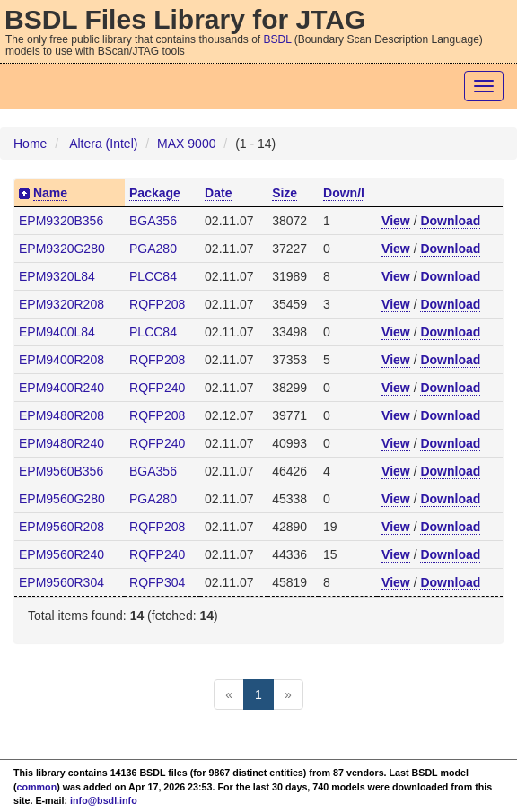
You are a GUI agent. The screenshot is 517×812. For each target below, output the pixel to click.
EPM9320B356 (61, 221)
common (37, 787)
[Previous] (229, 694)
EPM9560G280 (62, 499)
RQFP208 (157, 304)
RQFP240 (157, 388)
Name (50, 193)
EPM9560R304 (61, 582)
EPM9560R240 (61, 554)
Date (218, 193)
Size (285, 193)
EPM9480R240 (61, 443)
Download (450, 221)
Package (155, 193)
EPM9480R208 (61, 415)
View (396, 221)
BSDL (278, 39)
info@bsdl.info (104, 800)
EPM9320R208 (61, 304)
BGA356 (153, 221)
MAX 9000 (186, 144)
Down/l (344, 193)
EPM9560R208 (61, 527)
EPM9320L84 (57, 276)
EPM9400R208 (61, 360)
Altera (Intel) (103, 144)
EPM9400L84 (57, 332)
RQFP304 (157, 582)
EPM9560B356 (61, 471)
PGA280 (153, 249)
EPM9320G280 (62, 249)
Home (30, 144)
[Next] (288, 694)
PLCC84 (153, 276)
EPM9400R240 (61, 388)
